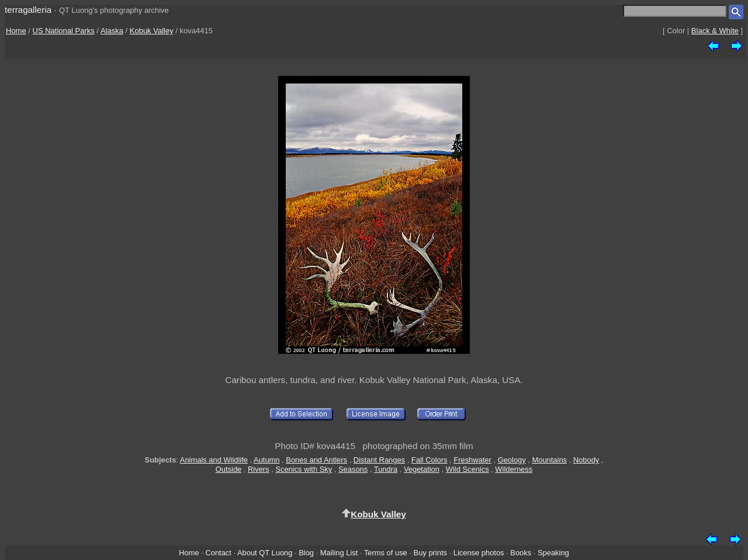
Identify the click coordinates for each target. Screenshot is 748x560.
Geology (512, 460)
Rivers (259, 469)
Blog (306, 553)
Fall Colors (430, 460)
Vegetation (422, 469)
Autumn (266, 460)
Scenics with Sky (304, 469)
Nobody (586, 460)
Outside (228, 469)
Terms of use (386, 553)
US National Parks (64, 31)
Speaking (553, 553)
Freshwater (472, 460)
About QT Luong (265, 553)
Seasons (353, 469)
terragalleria (28, 10)
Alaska (112, 31)
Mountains (549, 460)
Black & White (715, 31)
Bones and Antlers (316, 460)
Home (16, 31)
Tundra (386, 469)
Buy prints (430, 553)
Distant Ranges (379, 460)
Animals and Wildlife (214, 460)
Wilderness (514, 469)
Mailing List (339, 553)
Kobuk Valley (152, 31)
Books (521, 553)
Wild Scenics (467, 469)
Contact (218, 553)
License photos (479, 553)
